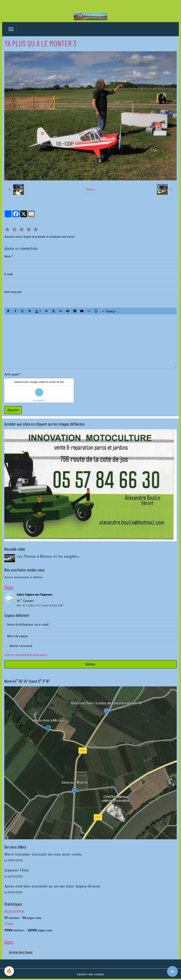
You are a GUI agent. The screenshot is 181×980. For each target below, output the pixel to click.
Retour (90, 189)
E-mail (8, 274)
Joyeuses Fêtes (17, 870)
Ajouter (13, 410)
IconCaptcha (38, 401)
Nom (8, 256)
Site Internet (13, 292)
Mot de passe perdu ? (36, 655)
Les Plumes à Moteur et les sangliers (48, 556)
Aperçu (108, 311)
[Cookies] (9, 971)
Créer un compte (14, 655)
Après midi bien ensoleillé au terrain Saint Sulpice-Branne (52, 886)
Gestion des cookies (90, 974)
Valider (90, 664)
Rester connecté (21, 646)
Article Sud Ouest (21, 952)
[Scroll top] (172, 971)
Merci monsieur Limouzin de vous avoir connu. (43, 854)
